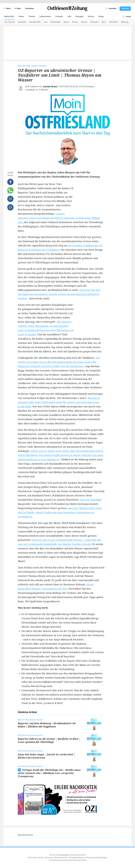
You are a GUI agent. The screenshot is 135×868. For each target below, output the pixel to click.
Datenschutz (38, 858)
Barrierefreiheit (61, 858)
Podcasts (59, 16)
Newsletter (30, 8)
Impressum (49, 858)
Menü (7, 8)
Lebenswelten (45, 16)
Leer (46, 22)
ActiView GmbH (80, 860)
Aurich (66, 22)
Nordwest (22, 22)
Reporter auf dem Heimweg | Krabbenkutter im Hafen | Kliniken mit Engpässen (47, 725)
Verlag (101, 16)
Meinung (125, 22)
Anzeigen (80, 16)
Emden (75, 22)
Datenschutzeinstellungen (96, 858)
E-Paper (18, 8)
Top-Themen (10, 22)
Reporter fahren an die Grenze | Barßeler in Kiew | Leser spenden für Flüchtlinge (49, 740)
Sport (104, 22)
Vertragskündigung (76, 858)
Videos (21, 16)
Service (91, 16)
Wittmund (94, 22)
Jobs (69, 16)
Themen (32, 16)
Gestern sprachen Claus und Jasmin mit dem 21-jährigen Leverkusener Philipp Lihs (59, 218)
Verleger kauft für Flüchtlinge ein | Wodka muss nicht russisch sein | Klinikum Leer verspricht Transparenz (49, 773)
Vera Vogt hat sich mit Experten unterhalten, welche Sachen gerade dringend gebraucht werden (59, 294)
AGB (30, 858)
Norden (84, 22)
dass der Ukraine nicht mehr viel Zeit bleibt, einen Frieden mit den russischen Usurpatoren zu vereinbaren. (60, 512)
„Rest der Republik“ (91, 500)
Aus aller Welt (35, 22)
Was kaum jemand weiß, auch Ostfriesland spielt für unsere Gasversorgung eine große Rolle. (59, 402)
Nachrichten (9, 16)
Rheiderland (56, 22)
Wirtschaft (114, 22)
